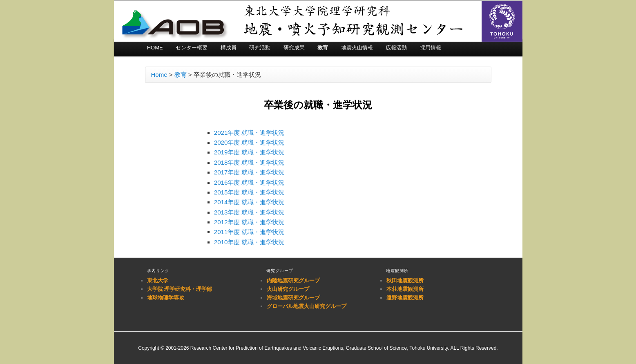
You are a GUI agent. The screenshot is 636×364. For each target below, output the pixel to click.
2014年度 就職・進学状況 (249, 202)
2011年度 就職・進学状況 (249, 232)
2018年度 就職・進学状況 (249, 162)
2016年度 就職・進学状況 (249, 182)
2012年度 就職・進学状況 (249, 222)
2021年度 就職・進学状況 (249, 133)
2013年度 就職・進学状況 (249, 212)
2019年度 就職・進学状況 (249, 152)
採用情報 (431, 48)
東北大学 (158, 280)
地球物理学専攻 (166, 298)
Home (159, 75)
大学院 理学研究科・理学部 (180, 289)
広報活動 (396, 48)
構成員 (229, 48)
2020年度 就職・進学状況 (249, 142)
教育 (323, 48)
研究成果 (294, 48)
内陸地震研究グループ (293, 280)
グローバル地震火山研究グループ (307, 306)
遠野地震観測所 (405, 298)
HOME (155, 48)
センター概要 (192, 48)
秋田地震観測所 (405, 280)
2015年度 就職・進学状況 (249, 192)
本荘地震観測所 (405, 289)
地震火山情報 (357, 48)
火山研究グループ (288, 289)
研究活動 (260, 48)
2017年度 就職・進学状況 (249, 172)
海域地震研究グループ (293, 298)
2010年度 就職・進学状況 (249, 242)
